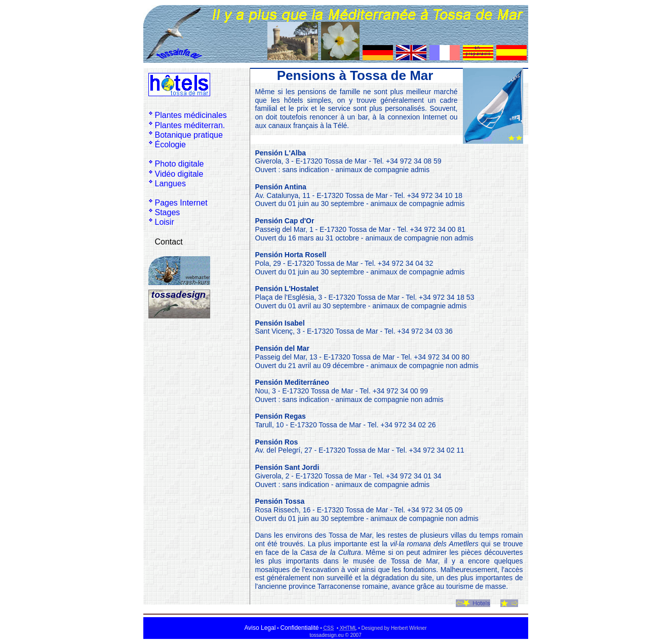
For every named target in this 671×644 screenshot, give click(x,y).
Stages (168, 212)
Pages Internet (181, 203)
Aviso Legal (260, 628)
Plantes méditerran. (190, 125)
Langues (170, 184)
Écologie (170, 145)
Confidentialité (299, 628)
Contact (169, 242)
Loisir (165, 222)
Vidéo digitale (179, 174)
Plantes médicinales (191, 115)
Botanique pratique (189, 135)
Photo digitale (180, 164)
